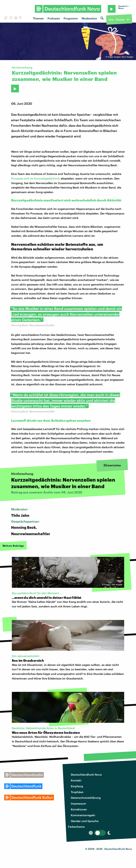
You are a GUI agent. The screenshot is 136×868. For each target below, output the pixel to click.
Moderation (89, 18)
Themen (38, 18)
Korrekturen (79, 809)
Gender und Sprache (85, 821)
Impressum (78, 803)
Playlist (120, 20)
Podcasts (54, 18)
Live (111, 20)
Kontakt (76, 780)
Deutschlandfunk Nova (86, 774)
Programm (71, 18)
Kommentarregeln (83, 815)
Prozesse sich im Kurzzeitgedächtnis (36, 178)
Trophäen (77, 792)
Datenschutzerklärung (86, 798)
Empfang (77, 786)
